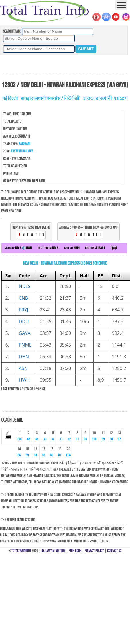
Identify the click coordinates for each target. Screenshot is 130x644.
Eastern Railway (22, 151)
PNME (25, 345)
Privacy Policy (94, 551)
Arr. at (72, 248)
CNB (23, 298)
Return (95, 248)
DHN (24, 357)
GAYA (25, 333)
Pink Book (75, 551)
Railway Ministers (53, 551)
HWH (24, 380)
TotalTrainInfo (21, 551)
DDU (24, 321)
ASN (23, 368)
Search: (18, 248)
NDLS (25, 286)
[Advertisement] (65, 65)
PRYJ (24, 310)
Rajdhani (24, 144)
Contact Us (114, 551)
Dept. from (48, 248)
